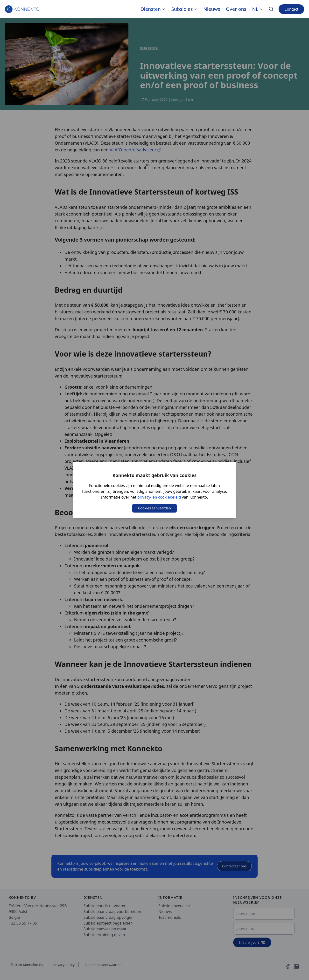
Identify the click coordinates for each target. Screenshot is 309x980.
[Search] (271, 9)
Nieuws (212, 9)
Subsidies (182, 9)
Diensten (151, 9)
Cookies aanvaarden (154, 508)
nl (258, 9)
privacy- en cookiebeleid (159, 497)
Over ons (236, 9)
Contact (291, 9)
